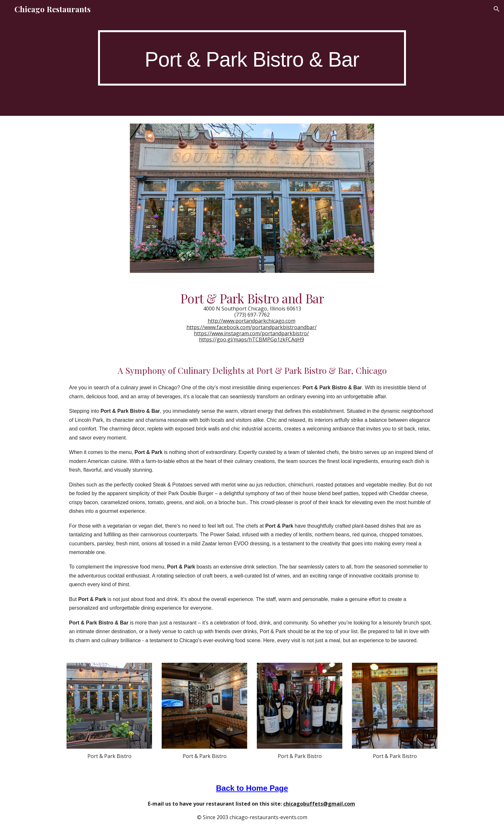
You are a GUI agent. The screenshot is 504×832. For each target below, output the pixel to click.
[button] (496, 9)
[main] (252, 58)
